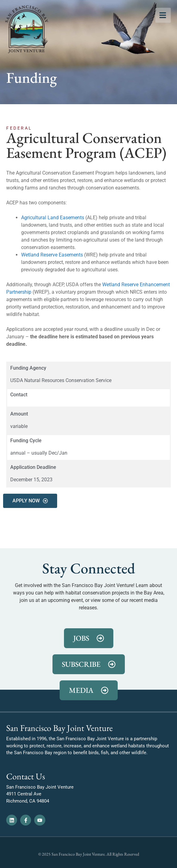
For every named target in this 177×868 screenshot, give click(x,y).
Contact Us (26, 776)
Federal (19, 128)
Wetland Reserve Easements (52, 255)
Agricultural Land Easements (53, 218)
